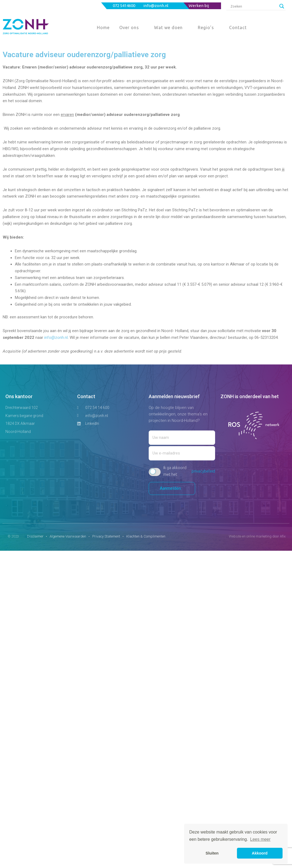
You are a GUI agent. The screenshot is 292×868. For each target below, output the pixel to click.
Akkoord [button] (260, 853)
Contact (238, 27)
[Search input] (254, 6)
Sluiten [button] (212, 853)
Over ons (129, 27)
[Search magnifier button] (282, 6)
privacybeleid (203, 471)
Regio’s (206, 27)
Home (103, 27)
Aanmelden (172, 488)
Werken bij (199, 6)
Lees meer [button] (260, 839)
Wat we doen (168, 27)
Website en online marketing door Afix (257, 536)
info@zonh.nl (156, 6)
